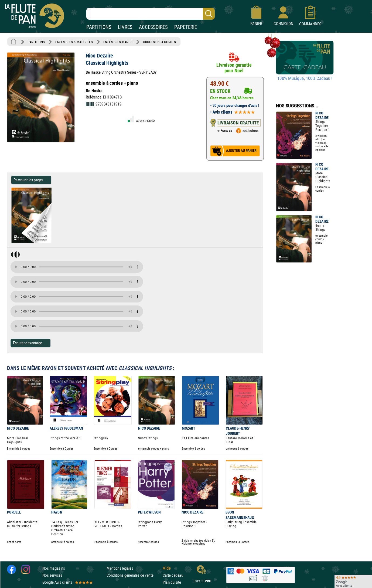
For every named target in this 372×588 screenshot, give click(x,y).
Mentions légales (120, 568)
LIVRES (125, 27)
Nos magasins (54, 568)
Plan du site (172, 582)
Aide (167, 568)
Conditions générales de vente (133, 575)
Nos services (52, 575)
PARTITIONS (99, 27)
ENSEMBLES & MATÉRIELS (74, 42)
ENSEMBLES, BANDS (118, 42)
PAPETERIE (186, 27)
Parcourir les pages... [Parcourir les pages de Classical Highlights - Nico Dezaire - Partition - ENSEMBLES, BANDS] (30, 180)
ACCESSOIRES (153, 27)
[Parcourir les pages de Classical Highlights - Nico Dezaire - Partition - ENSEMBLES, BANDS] (54, 242)
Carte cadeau (173, 575)
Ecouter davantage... (29, 343)
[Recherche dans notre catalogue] (151, 14)
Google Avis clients (67, 582)
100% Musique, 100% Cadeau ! (305, 79)
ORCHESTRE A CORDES (159, 42)
